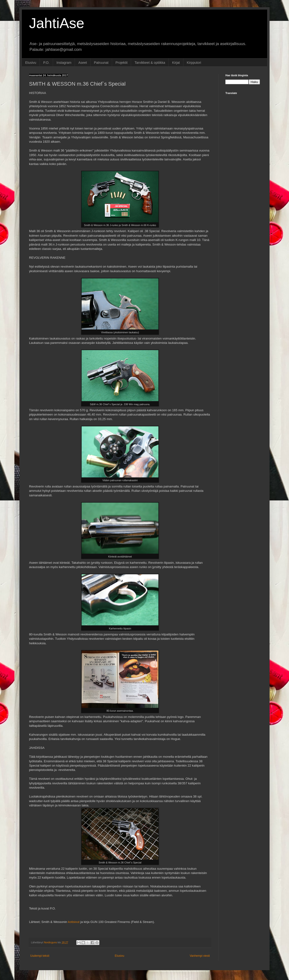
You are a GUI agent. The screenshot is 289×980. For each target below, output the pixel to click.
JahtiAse (57, 23)
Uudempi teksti (40, 956)
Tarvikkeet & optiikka (150, 63)
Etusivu (31, 63)
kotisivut (74, 922)
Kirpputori (194, 63)
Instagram (64, 63)
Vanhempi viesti (200, 956)
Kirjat (176, 63)
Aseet (83, 63)
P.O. (46, 63)
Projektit (122, 63)
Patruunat (101, 63)
